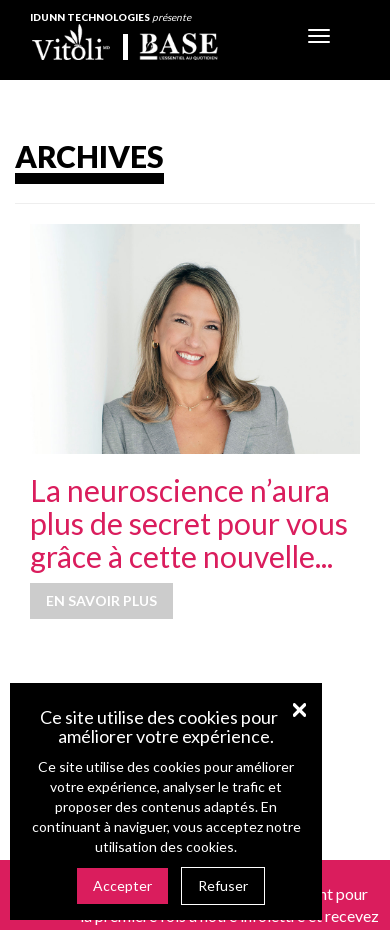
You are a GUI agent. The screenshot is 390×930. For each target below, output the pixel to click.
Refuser (223, 885)
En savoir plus (101, 600)
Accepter (122, 885)
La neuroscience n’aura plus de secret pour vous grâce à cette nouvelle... (189, 523)
